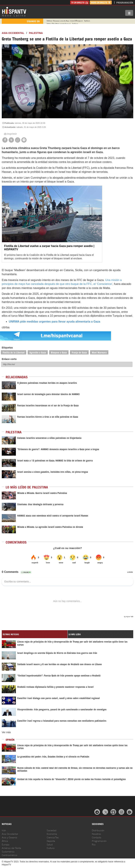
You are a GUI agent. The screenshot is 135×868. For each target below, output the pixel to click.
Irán (4, 830)
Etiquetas (7, 348)
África (5, 841)
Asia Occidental (10, 834)
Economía (52, 834)
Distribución (98, 830)
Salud (50, 844)
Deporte (51, 841)
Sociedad (52, 830)
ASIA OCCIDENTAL (13, 33)
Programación (125, 2)
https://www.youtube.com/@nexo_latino (68, 21)
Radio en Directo (101, 2)
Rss (94, 844)
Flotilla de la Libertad (14, 352)
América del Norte (11, 848)
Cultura (51, 848)
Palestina (36, 33)
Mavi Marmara (99, 352)
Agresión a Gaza (38, 352)
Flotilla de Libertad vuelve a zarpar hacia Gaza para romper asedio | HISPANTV (49, 248)
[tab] (35, 634)
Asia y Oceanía (9, 837)
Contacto (96, 837)
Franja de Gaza (79, 352)
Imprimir (10, 134)
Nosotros (96, 834)
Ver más (6, 732)
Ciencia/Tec (53, 837)
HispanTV (14, 11)
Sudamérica (8, 851)
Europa (6, 844)
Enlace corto (9, 359)
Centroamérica (10, 855)
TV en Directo (80, 2)
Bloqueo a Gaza (59, 352)
